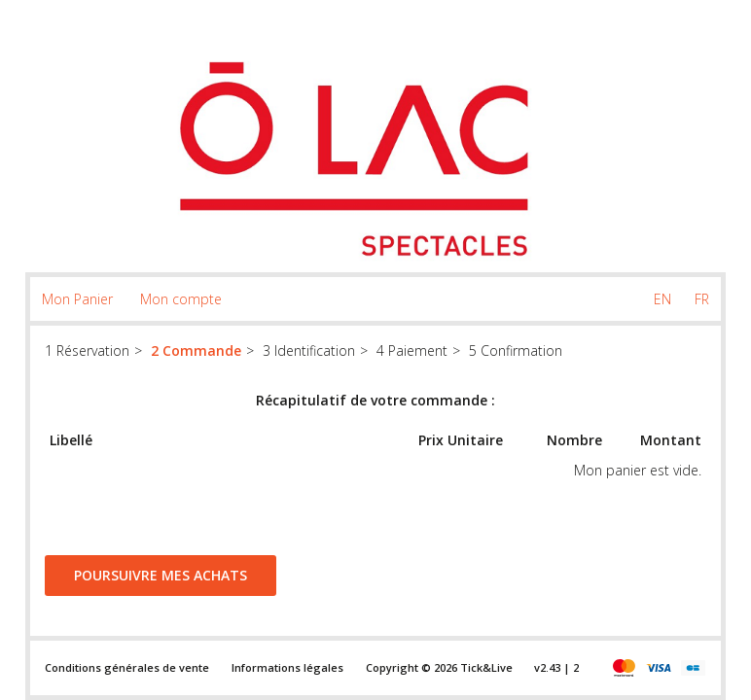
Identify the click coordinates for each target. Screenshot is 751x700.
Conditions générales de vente (127, 667)
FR (702, 299)
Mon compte (181, 299)
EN (662, 299)
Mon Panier (77, 299)
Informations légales (287, 667)
